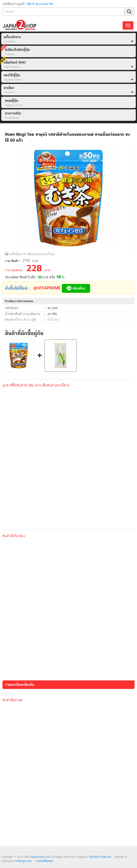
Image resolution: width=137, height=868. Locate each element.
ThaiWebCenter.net (100, 857)
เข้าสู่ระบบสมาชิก (41, 4)
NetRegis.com (23, 861)
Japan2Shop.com (40, 857)
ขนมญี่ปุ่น (14, 103)
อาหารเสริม (13, 116)
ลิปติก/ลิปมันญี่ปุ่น (16, 51)
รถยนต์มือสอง (45, 861)
